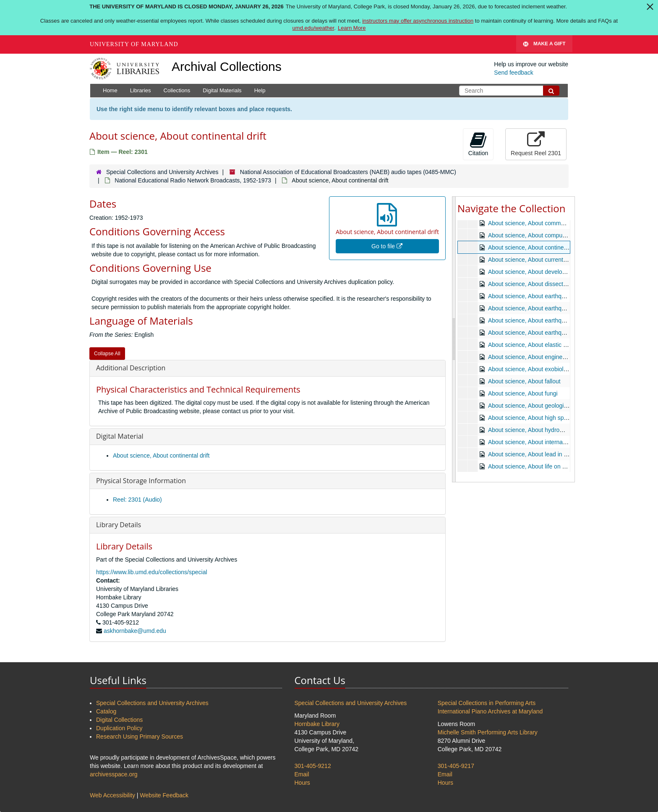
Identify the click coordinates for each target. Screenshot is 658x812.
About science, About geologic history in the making (555, 406)
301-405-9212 (313, 766)
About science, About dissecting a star (538, 284)
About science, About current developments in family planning (568, 260)
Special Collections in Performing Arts (487, 703)
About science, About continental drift (161, 455)
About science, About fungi (523, 393)
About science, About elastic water (533, 345)
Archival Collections (227, 66)
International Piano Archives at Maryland (490, 711)
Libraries (141, 90)
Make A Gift (544, 44)
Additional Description (131, 368)
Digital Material (120, 436)
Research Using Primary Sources (140, 737)
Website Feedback (164, 795)
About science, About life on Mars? (533, 466)
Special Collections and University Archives (162, 172)
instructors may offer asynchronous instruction (418, 21)
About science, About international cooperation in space (560, 442)
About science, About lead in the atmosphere (546, 454)
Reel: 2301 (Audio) (137, 500)
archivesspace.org (114, 774)
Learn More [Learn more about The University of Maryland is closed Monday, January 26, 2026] (352, 28)
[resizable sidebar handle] (454, 339)
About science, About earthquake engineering (547, 296)
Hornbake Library (317, 724)
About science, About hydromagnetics (537, 430)
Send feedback (513, 73)
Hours (302, 783)
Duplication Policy (119, 728)
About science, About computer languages (543, 235)
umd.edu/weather (313, 28)
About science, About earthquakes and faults (546, 320)
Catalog (106, 711)
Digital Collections (119, 720)
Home (110, 90)
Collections (177, 90)
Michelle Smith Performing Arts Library (488, 732)
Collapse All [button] (107, 354)
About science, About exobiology (530, 369)
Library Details (119, 525)
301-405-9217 (456, 766)
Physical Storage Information (141, 481)
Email (302, 774)
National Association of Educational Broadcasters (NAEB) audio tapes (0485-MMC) (348, 172)
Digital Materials (222, 90)
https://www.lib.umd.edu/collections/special (152, 572)
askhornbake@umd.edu (135, 631)
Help (260, 90)
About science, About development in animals (547, 272)
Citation (478, 144)
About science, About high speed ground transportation (560, 418)
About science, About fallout (524, 381)
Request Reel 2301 (536, 144)
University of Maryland (134, 44)
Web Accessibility (112, 795)
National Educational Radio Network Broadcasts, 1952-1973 (193, 180)
